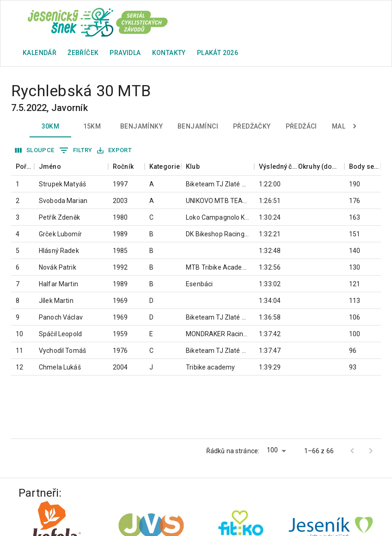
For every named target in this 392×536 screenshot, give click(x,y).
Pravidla (125, 53)
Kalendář (40, 53)
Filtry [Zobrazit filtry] (76, 150)
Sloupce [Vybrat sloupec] (35, 151)
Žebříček (83, 53)
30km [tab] (50, 126)
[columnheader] (23, 167)
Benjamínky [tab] (141, 126)
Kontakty (169, 53)
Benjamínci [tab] (198, 126)
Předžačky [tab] (252, 126)
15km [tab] (92, 126)
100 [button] (272, 450)
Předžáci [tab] (301, 126)
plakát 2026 (217, 53)
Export (114, 151)
